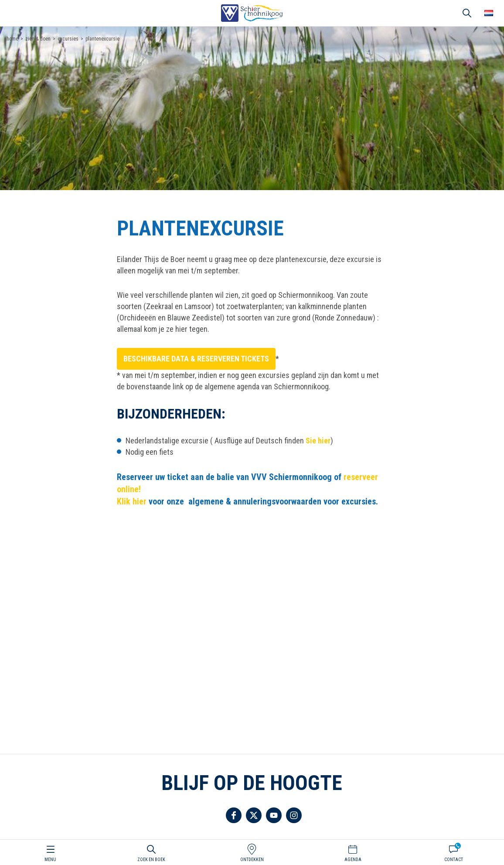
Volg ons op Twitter (254, 815)
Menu (50, 860)
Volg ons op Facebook (234, 815)
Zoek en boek (151, 860)
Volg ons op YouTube (274, 815)
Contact (454, 860)
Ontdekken (252, 860)
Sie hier (318, 441)
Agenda (353, 860)
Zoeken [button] (467, 13)
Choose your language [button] (489, 13)
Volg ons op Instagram (294, 815)
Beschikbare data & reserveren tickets (196, 359)
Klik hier (133, 501)
